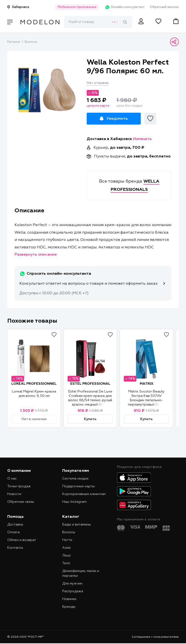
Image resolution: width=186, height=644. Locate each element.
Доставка (15, 525)
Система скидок (75, 479)
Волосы (31, 42)
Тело (66, 563)
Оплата (13, 532)
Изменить (142, 139)
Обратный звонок (164, 7)
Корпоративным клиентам (84, 494)
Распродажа (73, 591)
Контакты (15, 548)
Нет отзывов (98, 83)
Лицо (66, 555)
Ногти (67, 540)
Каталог (14, 42)
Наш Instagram (74, 502)
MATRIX (147, 384)
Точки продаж (19, 486)
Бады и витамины (77, 525)
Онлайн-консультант (124, 7)
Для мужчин (72, 584)
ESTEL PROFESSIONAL (90, 384)
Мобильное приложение (76, 7)
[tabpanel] (47, 90)
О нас (12, 479)
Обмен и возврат (22, 540)
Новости (14, 494)
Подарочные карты (78, 486)
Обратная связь (21, 502)
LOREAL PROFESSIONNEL (34, 384)
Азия (66, 548)
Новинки (69, 599)
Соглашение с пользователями (155, 637)
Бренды (69, 607)
